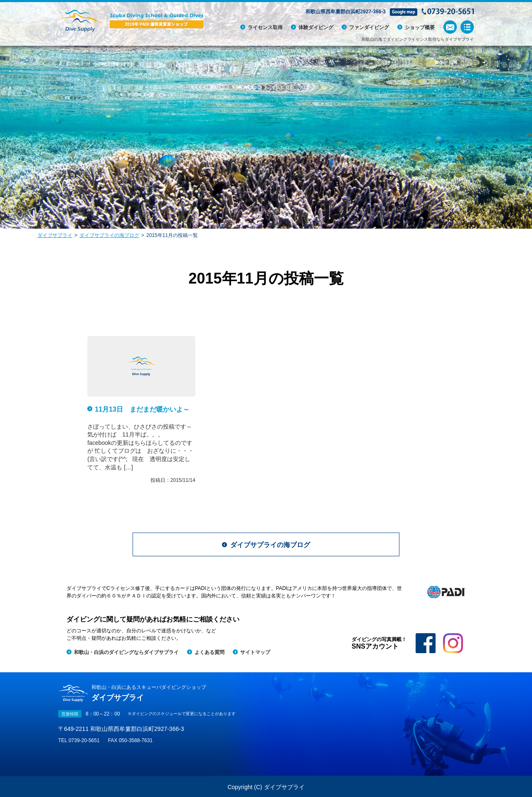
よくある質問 (209, 652)
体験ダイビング (316, 27)
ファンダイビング (369, 27)
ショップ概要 (420, 27)
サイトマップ (255, 652)
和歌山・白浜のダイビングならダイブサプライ (126, 652)
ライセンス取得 (265, 27)
